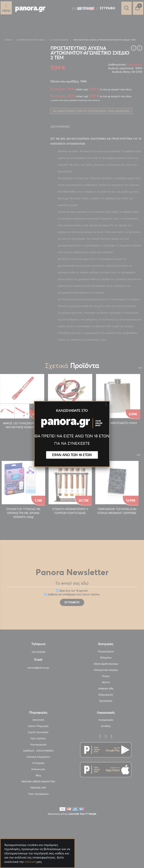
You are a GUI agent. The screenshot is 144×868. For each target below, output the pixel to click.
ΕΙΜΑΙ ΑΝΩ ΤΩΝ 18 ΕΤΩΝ (72, 455)
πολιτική (30, 862)
